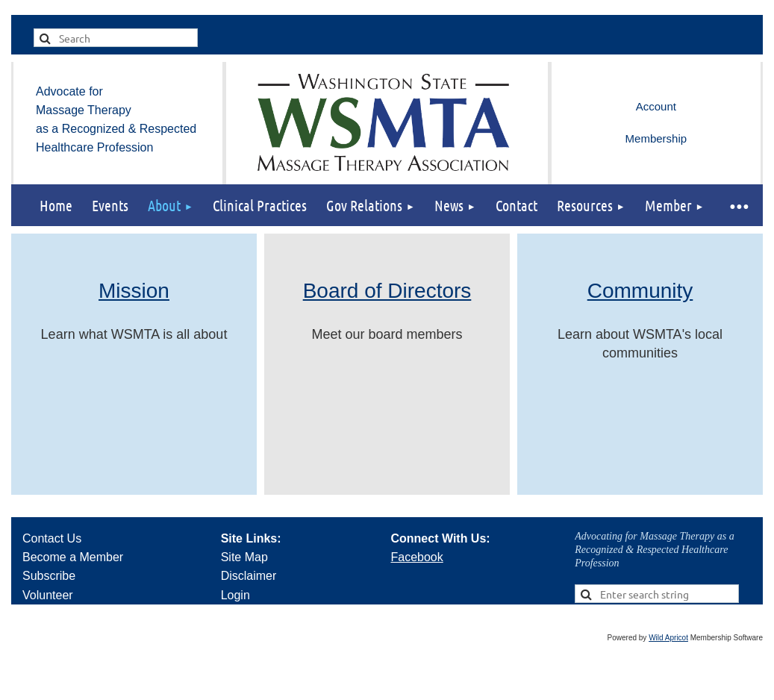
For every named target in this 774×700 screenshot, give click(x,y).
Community (640, 291)
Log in (656, 107)
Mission (134, 291)
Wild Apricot (668, 638)
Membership (656, 138)
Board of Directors (387, 291)
